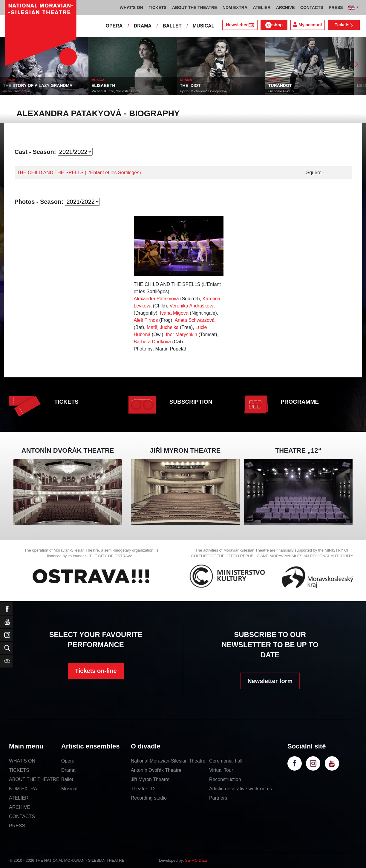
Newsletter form (270, 681)
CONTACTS (22, 816)
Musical (69, 789)
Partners (218, 798)
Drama (68, 770)
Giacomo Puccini (281, 91)
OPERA (114, 26)
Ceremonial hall (226, 761)
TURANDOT (280, 85)
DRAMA (143, 26)
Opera (68, 761)
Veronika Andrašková (192, 306)
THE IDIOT (190, 85)
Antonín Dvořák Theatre (156, 770)
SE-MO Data (196, 860)
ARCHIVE (285, 7)
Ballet (67, 779)
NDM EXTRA (23, 789)
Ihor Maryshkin (182, 335)
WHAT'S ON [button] (132, 7)
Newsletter (240, 25)
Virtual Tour (221, 770)
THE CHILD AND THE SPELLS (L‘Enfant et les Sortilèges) (79, 173)
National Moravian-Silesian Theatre (168, 761)
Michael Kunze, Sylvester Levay (116, 91)
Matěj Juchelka (163, 327)
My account (308, 25)
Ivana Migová (174, 313)
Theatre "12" (144, 789)
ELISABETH (103, 85)
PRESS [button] (336, 7)
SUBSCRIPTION (191, 402)
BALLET (172, 26)
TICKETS (66, 402)
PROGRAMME (300, 402)
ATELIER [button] (262, 7)
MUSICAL (204, 26)
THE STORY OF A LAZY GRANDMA (38, 85)
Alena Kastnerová (17, 91)
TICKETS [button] (157, 7)
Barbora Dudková (153, 342)
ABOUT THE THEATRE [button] (195, 7)
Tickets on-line (96, 671)
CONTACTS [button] (312, 7)
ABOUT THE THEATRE (34, 779)
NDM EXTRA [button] (235, 7)
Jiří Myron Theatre (150, 779)
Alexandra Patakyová (156, 299)
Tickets (344, 25)
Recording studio (149, 798)
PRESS (17, 826)
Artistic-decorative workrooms (241, 789)
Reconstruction (225, 779)
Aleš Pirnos (146, 320)
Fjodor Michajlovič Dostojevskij (203, 91)
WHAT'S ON (22, 761)
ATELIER (19, 798)
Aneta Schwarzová (194, 320)
